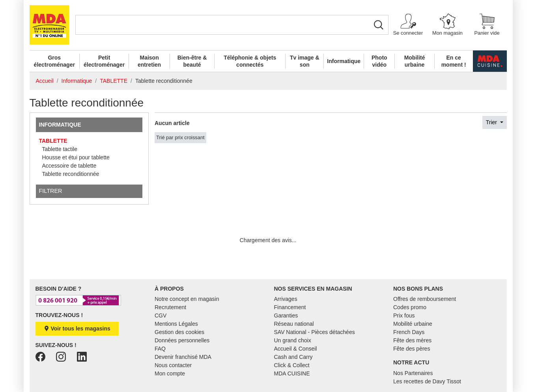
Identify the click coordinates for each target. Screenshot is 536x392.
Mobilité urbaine (415, 61)
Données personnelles (182, 340)
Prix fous (404, 315)
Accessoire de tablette (69, 166)
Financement (290, 307)
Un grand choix (293, 340)
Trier (492, 122)
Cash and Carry (293, 357)
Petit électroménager (104, 61)
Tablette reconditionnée (71, 174)
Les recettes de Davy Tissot (427, 381)
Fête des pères (412, 349)
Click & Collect (292, 365)
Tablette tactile (60, 149)
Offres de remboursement (425, 299)
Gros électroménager (54, 61)
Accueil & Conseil (296, 349)
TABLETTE (53, 141)
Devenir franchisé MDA (183, 357)
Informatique (344, 61)
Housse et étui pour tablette (76, 157)
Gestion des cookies (179, 332)
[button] (408, 25)
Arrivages (286, 299)
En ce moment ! (454, 61)
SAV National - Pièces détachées (315, 332)
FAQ (160, 349)
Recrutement (170, 307)
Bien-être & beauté (192, 61)
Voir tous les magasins (77, 329)
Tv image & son (305, 61)
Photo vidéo (379, 61)
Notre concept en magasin (187, 299)
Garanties (286, 315)
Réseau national (294, 324)
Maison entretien (149, 61)
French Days (409, 332)
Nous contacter (173, 365)
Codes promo (410, 307)
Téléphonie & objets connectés (250, 61)
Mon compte (170, 373)
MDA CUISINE (292, 373)
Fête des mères (412, 340)
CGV (161, 315)
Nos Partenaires (413, 373)
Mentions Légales (176, 324)
